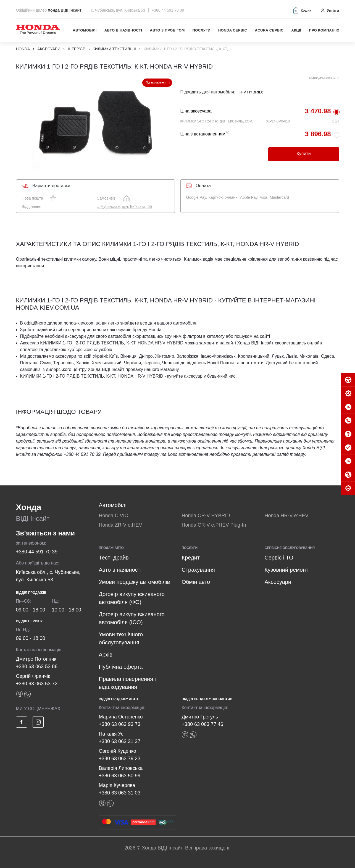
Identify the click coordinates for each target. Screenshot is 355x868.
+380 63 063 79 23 (120, 759)
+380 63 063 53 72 (37, 684)
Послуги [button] (202, 30)
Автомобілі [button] (85, 30)
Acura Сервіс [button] (269, 30)
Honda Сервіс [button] (233, 30)
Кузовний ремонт (286, 570)
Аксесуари (278, 582)
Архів (106, 655)
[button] (302, 10)
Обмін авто (196, 582)
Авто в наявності (123, 30)
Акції (296, 30)
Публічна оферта (121, 667)
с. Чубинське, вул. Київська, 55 (124, 206)
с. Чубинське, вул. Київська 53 (119, 10)
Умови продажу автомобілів (135, 582)
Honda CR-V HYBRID (206, 516)
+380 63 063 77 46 (202, 724)
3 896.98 (318, 134)
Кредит (190, 558)
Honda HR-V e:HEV (286, 516)
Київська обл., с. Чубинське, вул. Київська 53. (48, 576)
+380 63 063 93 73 (120, 724)
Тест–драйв (114, 558)
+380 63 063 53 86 (37, 666)
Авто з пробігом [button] (167, 30)
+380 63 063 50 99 (120, 776)
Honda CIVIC (114, 516)
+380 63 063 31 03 (120, 793)
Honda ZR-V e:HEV (121, 525)
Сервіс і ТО (279, 558)
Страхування (198, 570)
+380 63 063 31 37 (120, 741)
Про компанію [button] (324, 30)
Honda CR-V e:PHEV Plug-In (214, 525)
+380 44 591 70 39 (168, 10)
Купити (303, 154)
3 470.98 (318, 111)
